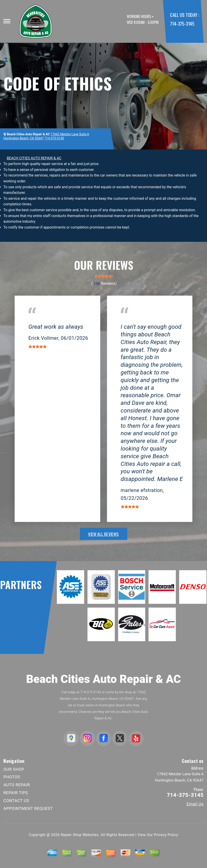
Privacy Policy (166, 835)
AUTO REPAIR (17, 785)
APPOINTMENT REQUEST (28, 808)
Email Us (195, 804)
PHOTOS (12, 777)
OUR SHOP (14, 769)
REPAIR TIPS (16, 793)
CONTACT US (16, 801)
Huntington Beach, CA (46, 320)
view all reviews (103, 534)
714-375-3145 (182, 24)
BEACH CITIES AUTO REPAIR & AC (34, 158)
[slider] (104, 276)
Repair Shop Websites (80, 835)
